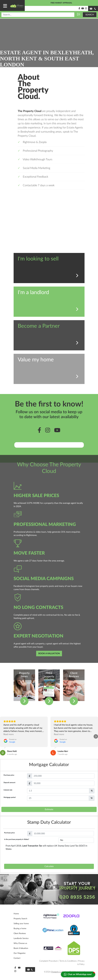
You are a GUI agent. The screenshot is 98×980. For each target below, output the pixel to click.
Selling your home (21, 924)
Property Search (20, 919)
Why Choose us (20, 943)
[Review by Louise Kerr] (63, 751)
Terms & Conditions (68, 961)
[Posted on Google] (10, 741)
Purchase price (9, 775)
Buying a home (20, 929)
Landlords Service (21, 938)
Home (16, 914)
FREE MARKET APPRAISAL (61, 3)
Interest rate (8, 790)
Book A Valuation (21, 948)
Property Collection (60, 972)
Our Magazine (20, 953)
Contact (17, 958)
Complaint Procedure (49, 961)
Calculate (49, 866)
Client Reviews (20, 933)
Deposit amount (9, 783)
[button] (2, 736)
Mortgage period (10, 797)
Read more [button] (9, 734)
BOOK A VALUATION (49, 654)
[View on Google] (3, 753)
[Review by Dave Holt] (12, 751)
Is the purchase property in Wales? (17, 839)
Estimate (49, 809)
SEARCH (90, 15)
